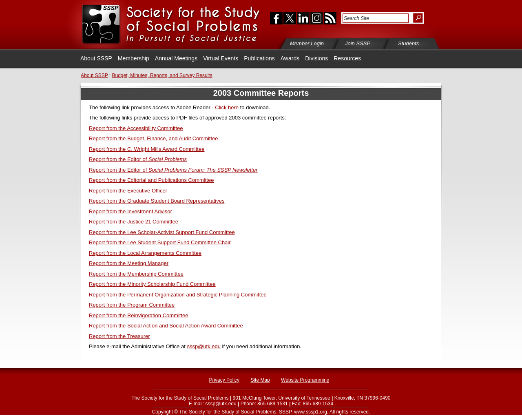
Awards (290, 58)
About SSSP (96, 58)
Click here (227, 107)
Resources (347, 58)
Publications (259, 58)
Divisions (316, 58)
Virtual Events (221, 58)
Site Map (260, 380)
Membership (134, 58)
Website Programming (305, 380)
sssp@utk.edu (204, 346)
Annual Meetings (176, 58)
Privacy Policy (224, 380)
